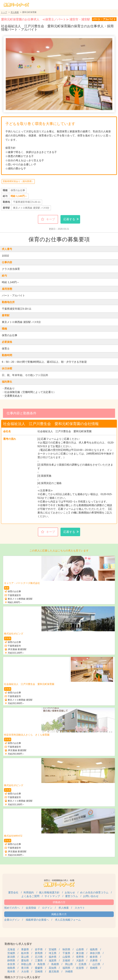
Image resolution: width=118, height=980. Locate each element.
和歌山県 (26, 964)
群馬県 (39, 953)
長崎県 (94, 968)
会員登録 (31, 908)
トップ (4, 12)
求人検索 (15, 12)
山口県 (96, 964)
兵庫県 (94, 960)
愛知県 (25, 960)
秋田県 (66, 949)
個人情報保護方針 (49, 892)
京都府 (66, 960)
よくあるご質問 (30, 896)
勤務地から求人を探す (18, 944)
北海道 (11, 949)
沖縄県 (69, 972)
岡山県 (69, 964)
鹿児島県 (54, 972)
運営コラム (71, 896)
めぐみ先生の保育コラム (94, 892)
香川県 (25, 968)
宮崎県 (39, 972)
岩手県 (39, 949)
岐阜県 (94, 957)
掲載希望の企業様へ (37, 920)
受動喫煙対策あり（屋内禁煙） (18, 181)
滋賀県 (53, 960)
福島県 (94, 949)
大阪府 (80, 960)
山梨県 (66, 957)
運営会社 (13, 892)
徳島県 (11, 968)
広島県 (83, 964)
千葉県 (66, 953)
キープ (51, 219)
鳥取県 (41, 964)
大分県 (25, 972)
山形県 (80, 949)
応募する (69, 219)
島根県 (55, 964)
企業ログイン (12, 920)
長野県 (80, 957)
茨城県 (11, 953)
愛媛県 (39, 968)
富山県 (25, 957)
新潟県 (11, 957)
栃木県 (25, 953)
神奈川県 (95, 953)
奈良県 (11, 964)
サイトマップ (52, 896)
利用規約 (29, 892)
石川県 (39, 957)
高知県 (53, 968)
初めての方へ (12, 908)
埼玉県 (53, 953)
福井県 (53, 957)
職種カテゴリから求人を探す (23, 977)
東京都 (80, 953)
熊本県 (11, 972)
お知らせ (70, 892)
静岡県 (11, 960)
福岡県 (66, 968)
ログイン (47, 908)
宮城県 (53, 949)
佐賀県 (80, 968)
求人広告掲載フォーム (68, 920)
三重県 (39, 960)
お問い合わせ (91, 896)
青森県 (25, 949)
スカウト (80, 908)
